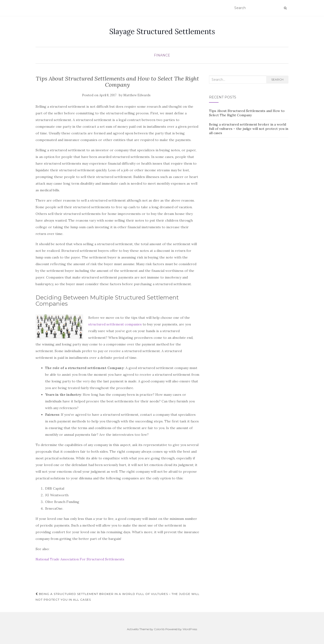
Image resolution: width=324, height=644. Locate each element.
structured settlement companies (115, 324)
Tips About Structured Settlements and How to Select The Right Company (247, 113)
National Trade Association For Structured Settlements (80, 559)
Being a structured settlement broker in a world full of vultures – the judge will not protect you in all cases (118, 597)
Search (277, 79)
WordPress (190, 629)
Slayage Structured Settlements (162, 31)
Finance (162, 55)
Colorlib (159, 629)
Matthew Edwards (137, 95)
